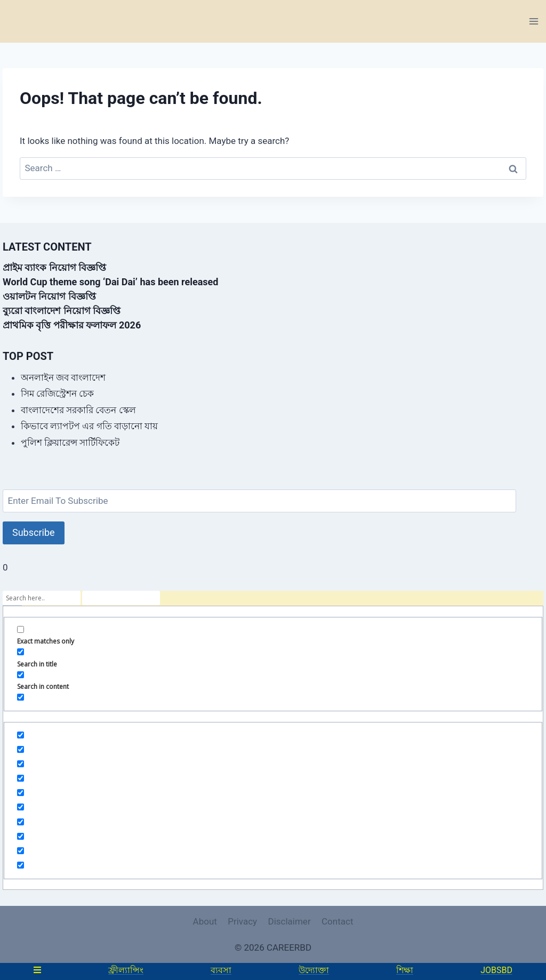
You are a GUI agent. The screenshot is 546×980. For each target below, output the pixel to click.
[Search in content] (21, 675)
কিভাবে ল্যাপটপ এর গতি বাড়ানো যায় (89, 426)
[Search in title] (21, 652)
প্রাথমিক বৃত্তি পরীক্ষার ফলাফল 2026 (72, 325)
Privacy (242, 921)
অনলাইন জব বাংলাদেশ (63, 377)
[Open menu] (533, 21)
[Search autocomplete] (121, 598)
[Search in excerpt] (21, 697)
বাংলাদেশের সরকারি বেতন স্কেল (78, 410)
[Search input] (42, 598)
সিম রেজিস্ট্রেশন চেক (57, 393)
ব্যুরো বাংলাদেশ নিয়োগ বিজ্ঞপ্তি (62, 311)
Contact (337, 921)
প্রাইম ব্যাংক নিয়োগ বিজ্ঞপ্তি (54, 267)
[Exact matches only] (21, 629)
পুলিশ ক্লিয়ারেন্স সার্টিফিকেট (70, 443)
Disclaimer (289, 921)
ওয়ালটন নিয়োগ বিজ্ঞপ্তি (49, 296)
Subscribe (34, 532)
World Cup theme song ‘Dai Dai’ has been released (110, 282)
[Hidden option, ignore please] (21, 735)
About (205, 921)
